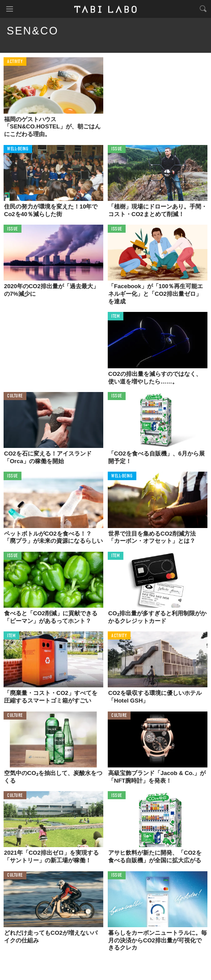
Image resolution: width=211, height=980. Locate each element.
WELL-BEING (18, 149)
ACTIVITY (15, 62)
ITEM (116, 317)
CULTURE (15, 396)
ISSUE (117, 149)
